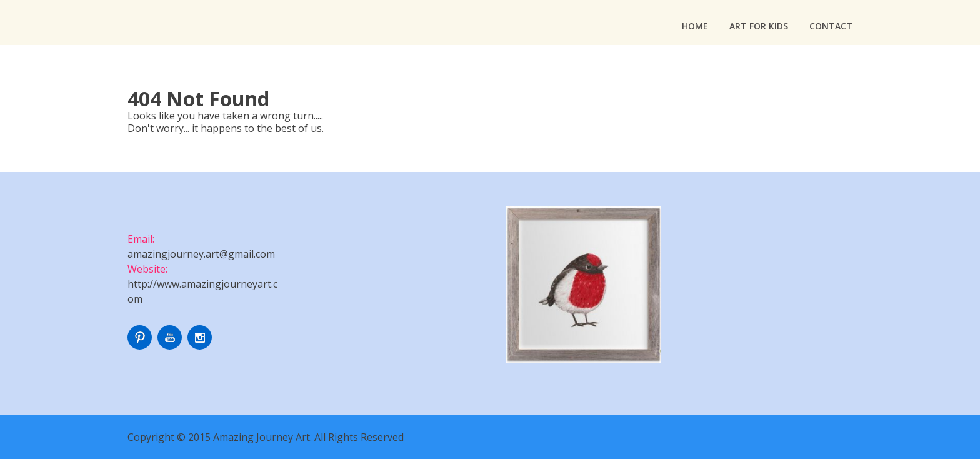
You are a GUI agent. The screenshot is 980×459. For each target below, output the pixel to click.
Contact (831, 26)
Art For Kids (759, 26)
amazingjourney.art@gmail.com (201, 254)
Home (695, 26)
